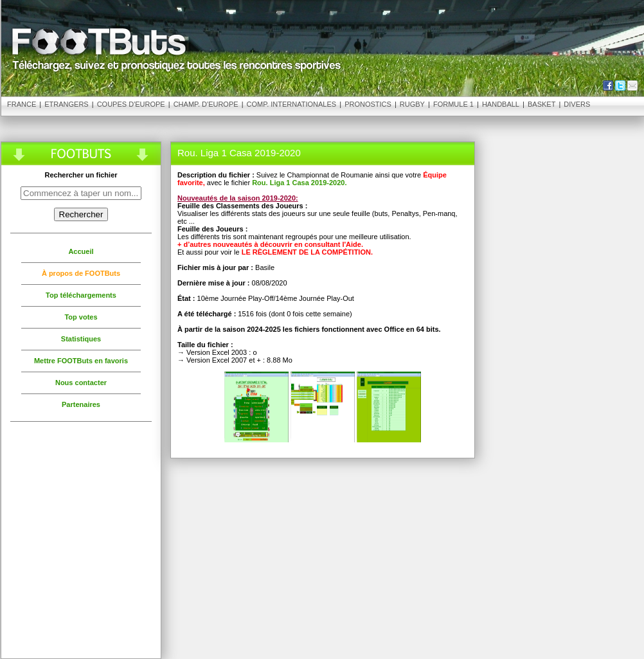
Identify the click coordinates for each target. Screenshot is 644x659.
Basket (541, 104)
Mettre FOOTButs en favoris (81, 361)
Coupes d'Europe (131, 104)
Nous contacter (81, 383)
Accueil (81, 251)
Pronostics (368, 104)
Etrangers (66, 104)
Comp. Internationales (292, 104)
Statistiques (81, 339)
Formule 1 (453, 104)
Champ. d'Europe (206, 104)
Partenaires (81, 404)
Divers (577, 104)
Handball (501, 104)
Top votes (81, 317)
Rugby (412, 104)
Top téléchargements (81, 295)
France (22, 104)
